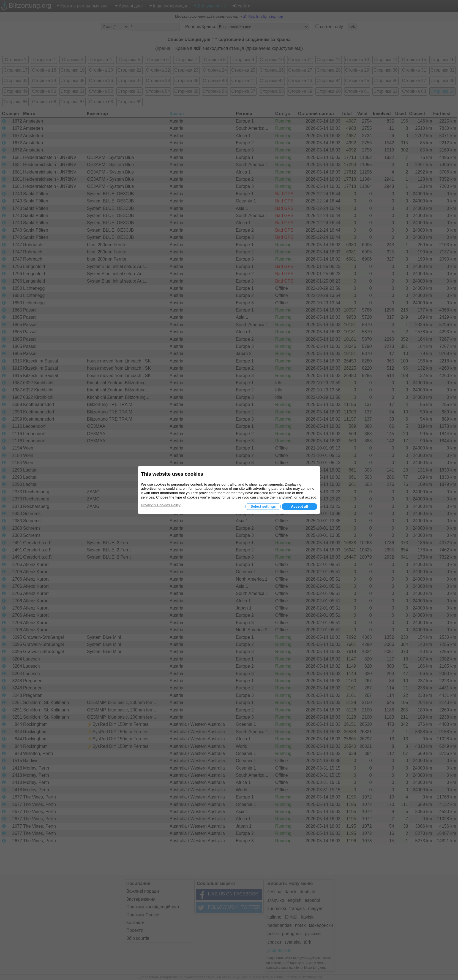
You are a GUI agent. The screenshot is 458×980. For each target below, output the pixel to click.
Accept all (299, 506)
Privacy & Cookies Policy (161, 505)
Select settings (263, 506)
